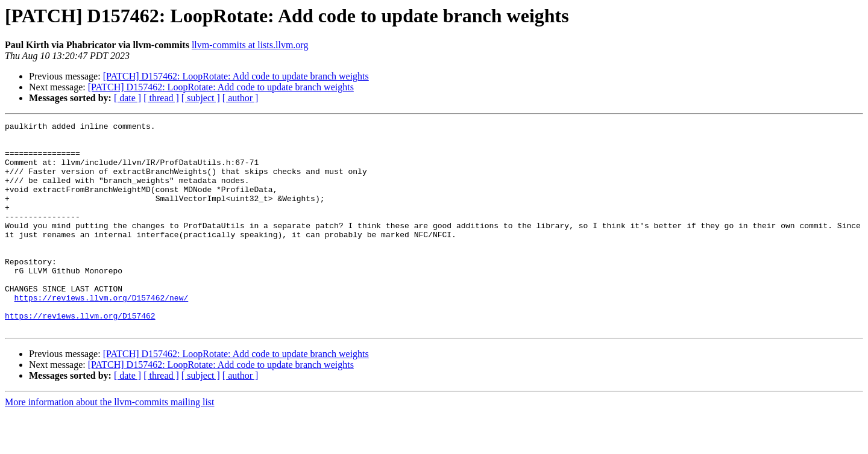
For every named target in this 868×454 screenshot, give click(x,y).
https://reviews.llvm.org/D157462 (80, 355)
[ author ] (241, 98)
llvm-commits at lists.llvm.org (250, 45)
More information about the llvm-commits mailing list (110, 443)
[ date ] (127, 98)
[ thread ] (161, 98)
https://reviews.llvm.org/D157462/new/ (102, 334)
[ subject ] (201, 98)
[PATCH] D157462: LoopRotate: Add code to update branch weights (236, 76)
